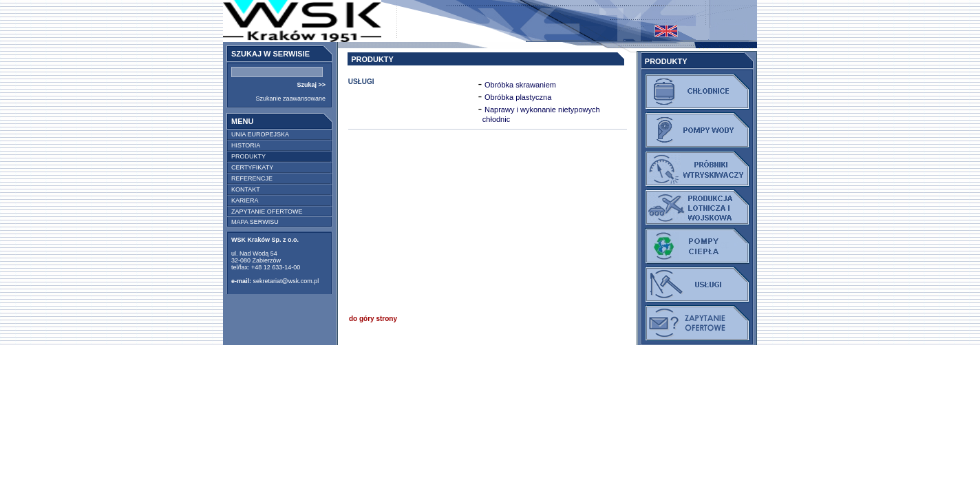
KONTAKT (246, 189)
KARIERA (245, 200)
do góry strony (373, 319)
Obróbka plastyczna (518, 97)
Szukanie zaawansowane (290, 99)
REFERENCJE (252, 178)
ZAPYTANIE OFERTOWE (267, 211)
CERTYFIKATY (252, 167)
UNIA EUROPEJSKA (260, 134)
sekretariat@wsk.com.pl (286, 281)
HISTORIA (246, 145)
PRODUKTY (248, 156)
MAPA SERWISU (255, 222)
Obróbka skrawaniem (520, 85)
